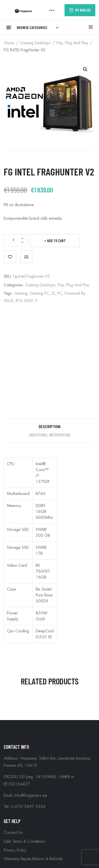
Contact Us (13, 833)
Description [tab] (49, 426)
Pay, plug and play (72, 43)
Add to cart (56, 240)
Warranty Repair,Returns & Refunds (33, 859)
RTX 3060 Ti (27, 301)
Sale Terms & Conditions (25, 841)
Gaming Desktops (35, 43)
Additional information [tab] (50, 435)
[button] (85, 69)
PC (60, 293)
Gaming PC (40, 293)
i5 (53, 293)
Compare (26, 257)
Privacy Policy (15, 850)
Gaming (21, 293)
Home (9, 43)
